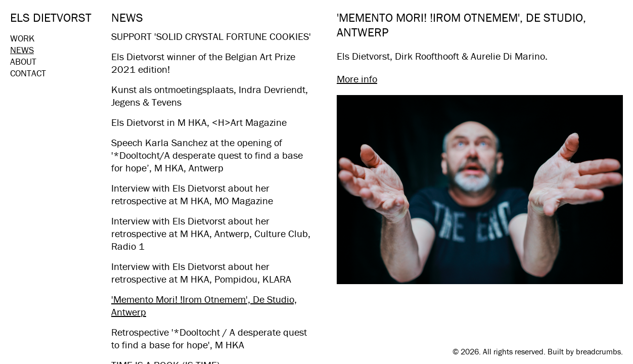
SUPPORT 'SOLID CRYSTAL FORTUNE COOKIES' (211, 36)
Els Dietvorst (51, 17)
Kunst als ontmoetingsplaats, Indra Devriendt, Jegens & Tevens (210, 96)
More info (357, 79)
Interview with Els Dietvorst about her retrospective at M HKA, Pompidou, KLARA (201, 272)
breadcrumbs (598, 351)
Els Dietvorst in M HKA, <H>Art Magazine (199, 122)
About (23, 61)
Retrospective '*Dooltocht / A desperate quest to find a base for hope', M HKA (209, 338)
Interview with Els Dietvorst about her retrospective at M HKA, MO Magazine (192, 194)
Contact (28, 73)
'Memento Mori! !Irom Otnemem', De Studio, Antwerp (204, 305)
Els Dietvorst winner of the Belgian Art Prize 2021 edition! (203, 63)
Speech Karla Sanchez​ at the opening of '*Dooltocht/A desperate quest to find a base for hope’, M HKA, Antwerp (207, 155)
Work (22, 38)
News (22, 50)
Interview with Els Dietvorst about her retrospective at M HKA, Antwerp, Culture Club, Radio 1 (211, 233)
